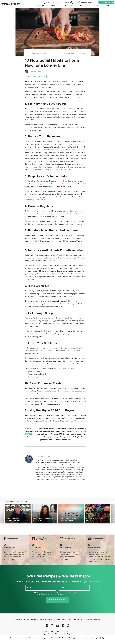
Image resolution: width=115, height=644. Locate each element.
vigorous (80, 214)
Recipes (54, 6)
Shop (96, 6)
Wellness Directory (92, 620)
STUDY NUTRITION (106, 2)
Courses (41, 6)
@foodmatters (12, 539)
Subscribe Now (57, 600)
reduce (79, 334)
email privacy (41, 594)
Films (82, 6)
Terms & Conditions (56, 631)
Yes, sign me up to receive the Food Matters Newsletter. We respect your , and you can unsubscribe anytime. (58, 594)
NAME (30, 588)
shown (48, 109)
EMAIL (63, 588)
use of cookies (89, 638)
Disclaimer (45, 631)
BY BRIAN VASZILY (43, 456)
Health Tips (41, 53)
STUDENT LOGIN (85, 2)
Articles (43, 620)
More (107, 6)
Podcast (69, 6)
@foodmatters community (42, 539)
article (32, 53)
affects (50, 187)
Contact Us (66, 620)
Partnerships (78, 620)
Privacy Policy (69, 631)
